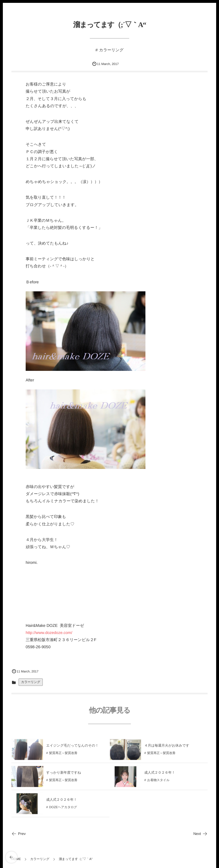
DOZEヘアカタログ (63, 809)
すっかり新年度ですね (64, 775)
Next (200, 834)
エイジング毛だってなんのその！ (72, 748)
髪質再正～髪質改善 (63, 755)
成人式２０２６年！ (160, 775)
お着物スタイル (158, 782)
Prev (19, 834)
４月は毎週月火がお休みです (167, 748)
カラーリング (111, 50)
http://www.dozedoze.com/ (49, 633)
